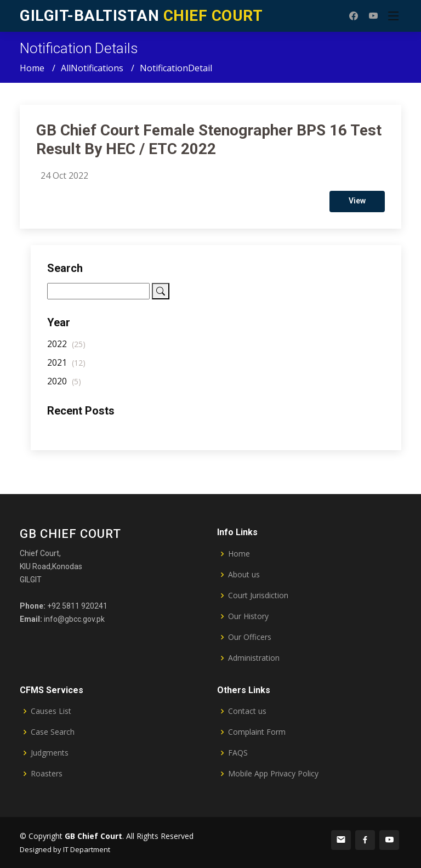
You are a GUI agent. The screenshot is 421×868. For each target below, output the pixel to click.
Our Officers (250, 637)
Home (32, 68)
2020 (64, 386)
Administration (254, 658)
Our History (248, 616)
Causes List (51, 711)
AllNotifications (92, 68)
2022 (66, 349)
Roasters (47, 774)
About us (244, 575)
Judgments (50, 753)
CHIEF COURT (141, 16)
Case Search (53, 732)
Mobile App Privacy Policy (273, 774)
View (357, 206)
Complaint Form (257, 732)
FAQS (238, 753)
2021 (66, 367)
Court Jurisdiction (258, 595)
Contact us (247, 711)
